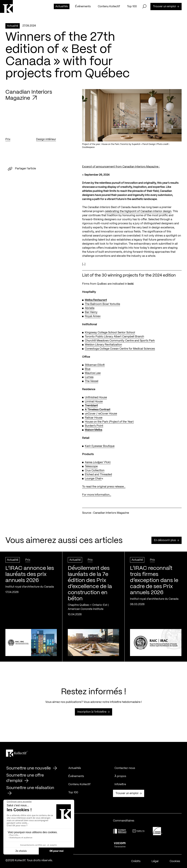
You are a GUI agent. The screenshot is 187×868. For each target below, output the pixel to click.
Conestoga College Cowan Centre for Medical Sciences (120, 349)
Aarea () (98, 463)
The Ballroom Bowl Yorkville (102, 305)
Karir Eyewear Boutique (100, 447)
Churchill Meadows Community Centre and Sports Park (120, 341)
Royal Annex (93, 317)
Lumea (89, 378)
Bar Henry (91, 313)
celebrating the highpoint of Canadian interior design (138, 212)
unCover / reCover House (101, 414)
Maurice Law (93, 373)
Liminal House (94, 402)
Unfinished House (96, 398)
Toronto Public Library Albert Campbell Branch (114, 337)
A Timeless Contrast (98, 410)
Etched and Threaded (98, 475)
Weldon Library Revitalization (103, 345)
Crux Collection (95, 471)
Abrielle (90, 309)
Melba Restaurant (96, 300)
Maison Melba (93, 430)
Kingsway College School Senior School (110, 333)
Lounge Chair (93, 479)
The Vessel (92, 382)
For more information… (97, 495)
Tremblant (91, 406)
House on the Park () (109, 422)
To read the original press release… (104, 487)
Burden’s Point (94, 426)
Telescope (91, 467)
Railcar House (94, 418)
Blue (88, 369)
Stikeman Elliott (95, 365)
